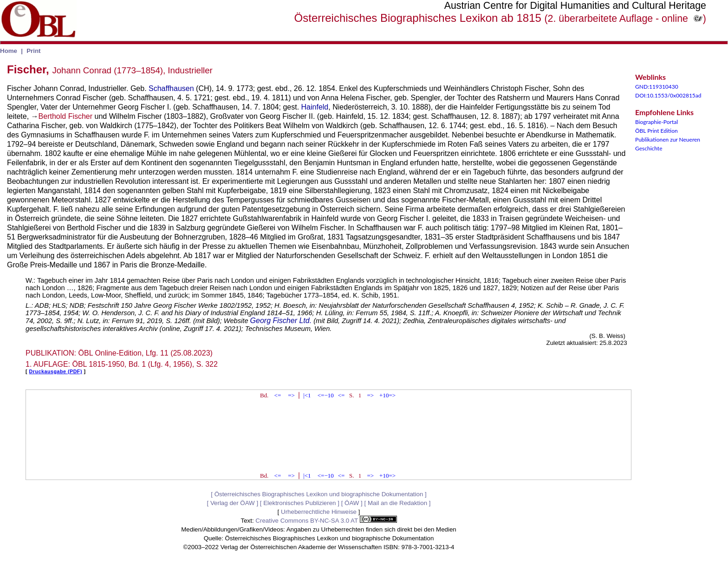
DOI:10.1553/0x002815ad (668, 95)
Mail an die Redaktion (397, 503)
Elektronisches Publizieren (299, 503)
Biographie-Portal (656, 122)
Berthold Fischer (66, 116)
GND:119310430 (657, 87)
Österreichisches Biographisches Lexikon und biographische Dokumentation (319, 494)
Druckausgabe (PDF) (56, 371)
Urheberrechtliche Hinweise (319, 512)
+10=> (387, 395)
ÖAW (352, 503)
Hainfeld (315, 107)
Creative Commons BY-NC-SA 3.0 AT (326, 521)
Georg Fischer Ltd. (281, 321)
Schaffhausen (171, 88)
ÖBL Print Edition (656, 131)
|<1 (307, 395)
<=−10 (326, 395)
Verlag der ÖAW (233, 503)
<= (278, 395)
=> (291, 395)
